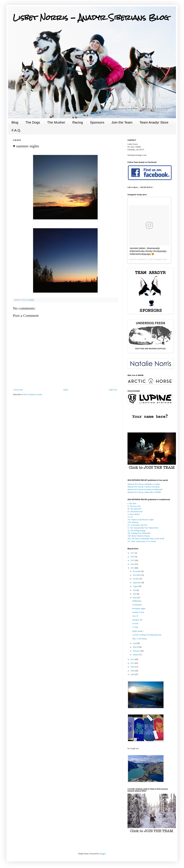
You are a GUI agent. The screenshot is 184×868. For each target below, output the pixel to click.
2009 (133, 671)
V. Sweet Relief (134, 514)
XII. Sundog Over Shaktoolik (139, 533)
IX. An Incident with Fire (137, 525)
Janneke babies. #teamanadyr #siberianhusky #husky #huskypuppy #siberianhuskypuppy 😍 (148, 251)
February (137, 651)
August (136, 586)
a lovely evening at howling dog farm (147, 635)
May (135, 598)
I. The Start (132, 504)
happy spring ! (138, 631)
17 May (135, 627)
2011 (133, 663)
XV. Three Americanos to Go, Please (142, 541)
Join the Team (122, 122)
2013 (133, 568)
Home (66, 390)
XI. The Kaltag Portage (137, 531)
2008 (133, 674)
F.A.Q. (16, 130)
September (137, 583)
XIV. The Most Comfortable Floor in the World (146, 539)
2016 (133, 557)
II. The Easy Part (134, 506)
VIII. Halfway (133, 522)
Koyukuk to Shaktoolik (145, 489)
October (136, 579)
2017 (133, 553)
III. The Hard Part (134, 509)
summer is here (138, 612)
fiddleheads (137, 601)
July (135, 590)
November (137, 575)
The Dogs (33, 122)
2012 (133, 659)
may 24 (135, 616)
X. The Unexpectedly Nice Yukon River (143, 528)
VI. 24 (130, 517)
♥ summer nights (139, 609)
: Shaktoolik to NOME (144, 492)
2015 (133, 560)
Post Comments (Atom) (33, 394)
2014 (133, 564)
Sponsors (97, 122)
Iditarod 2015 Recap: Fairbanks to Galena (144, 484)
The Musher (56, 122)
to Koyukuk (143, 487)
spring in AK (137, 620)
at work (135, 623)
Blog (15, 122)
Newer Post (18, 390)
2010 (133, 667)
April (135, 643)
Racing (78, 122)
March (136, 647)
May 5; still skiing (139, 639)
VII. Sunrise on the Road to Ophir (141, 520)
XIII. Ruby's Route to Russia (139, 536)
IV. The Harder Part (135, 512)
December (137, 571)
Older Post (113, 390)
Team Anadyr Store (154, 122)
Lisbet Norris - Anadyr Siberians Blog (91, 18)
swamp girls (137, 605)
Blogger (102, 854)
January (136, 655)
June (135, 594)
